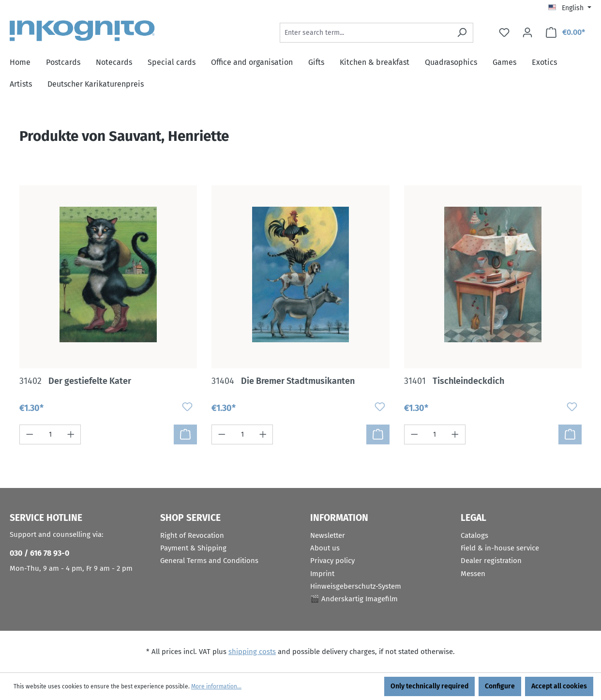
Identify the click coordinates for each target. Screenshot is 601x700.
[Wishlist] (504, 33)
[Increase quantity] (71, 434)
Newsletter (328, 535)
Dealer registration (491, 561)
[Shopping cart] (565, 33)
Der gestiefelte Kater (75, 381)
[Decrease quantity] (30, 434)
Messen (473, 574)
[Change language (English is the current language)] (570, 8)
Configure (500, 686)
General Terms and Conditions (209, 561)
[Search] (462, 33)
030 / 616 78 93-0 (39, 553)
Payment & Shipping (193, 548)
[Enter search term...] (365, 33)
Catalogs (474, 535)
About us (325, 548)
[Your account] (527, 33)
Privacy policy (332, 561)
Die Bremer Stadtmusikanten (283, 381)
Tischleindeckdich (454, 381)
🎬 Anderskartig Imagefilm (354, 599)
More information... (216, 686)
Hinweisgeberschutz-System (356, 586)
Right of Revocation (192, 535)
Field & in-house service (500, 548)
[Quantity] (50, 434)
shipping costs (252, 652)
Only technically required (429, 686)
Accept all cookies (559, 686)
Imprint (322, 574)
